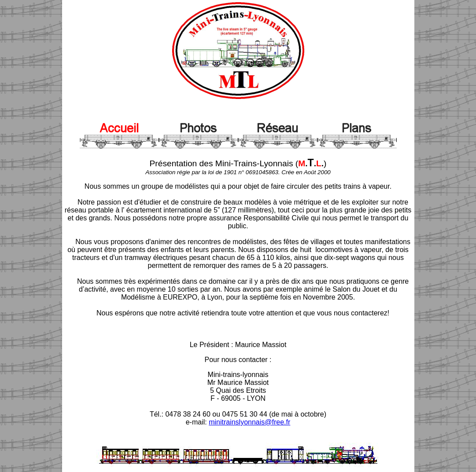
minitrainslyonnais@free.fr (249, 422)
